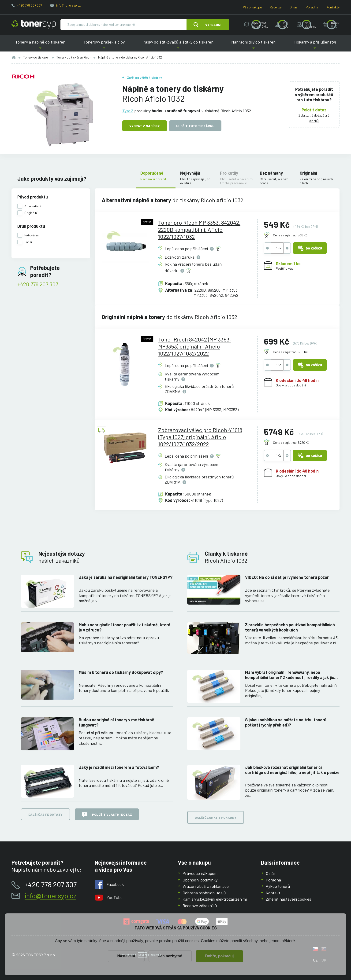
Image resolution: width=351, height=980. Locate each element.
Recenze (276, 7)
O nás (294, 7)
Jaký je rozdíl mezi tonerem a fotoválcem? (119, 767)
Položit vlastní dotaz (107, 815)
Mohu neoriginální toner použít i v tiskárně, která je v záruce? (125, 627)
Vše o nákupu (252, 7)
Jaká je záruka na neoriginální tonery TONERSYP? (126, 577)
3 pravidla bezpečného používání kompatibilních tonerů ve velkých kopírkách (290, 627)
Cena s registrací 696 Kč (290, 352)
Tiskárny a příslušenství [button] (315, 46)
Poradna (312, 7)
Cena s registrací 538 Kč (290, 235)
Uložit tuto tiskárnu (195, 126)
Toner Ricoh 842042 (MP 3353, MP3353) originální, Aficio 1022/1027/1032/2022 (194, 346)
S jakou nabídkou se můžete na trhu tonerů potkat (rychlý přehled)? (286, 722)
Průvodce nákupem (200, 873)
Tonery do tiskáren (36, 57)
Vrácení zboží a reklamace (206, 886)
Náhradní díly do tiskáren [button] (254, 46)
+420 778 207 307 (29, 5)
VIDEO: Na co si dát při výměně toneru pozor (287, 577)
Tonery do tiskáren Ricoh (74, 57)
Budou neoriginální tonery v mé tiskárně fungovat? (116, 722)
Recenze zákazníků (200, 905)
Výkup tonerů (278, 886)
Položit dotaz (314, 110)
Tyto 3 (128, 110)
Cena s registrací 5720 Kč (291, 442)
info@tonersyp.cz (68, 5)
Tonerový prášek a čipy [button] (104, 46)
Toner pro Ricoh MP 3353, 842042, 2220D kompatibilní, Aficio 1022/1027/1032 (199, 229)
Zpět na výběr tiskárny (144, 77)
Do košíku (310, 248)
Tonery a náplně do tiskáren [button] (40, 46)
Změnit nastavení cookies (288, 899)
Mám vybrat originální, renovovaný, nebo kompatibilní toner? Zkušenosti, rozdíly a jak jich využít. (291, 675)
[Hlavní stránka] (34, 25)
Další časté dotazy (45, 814)
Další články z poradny (216, 817)
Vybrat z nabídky (145, 126)
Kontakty (333, 7)
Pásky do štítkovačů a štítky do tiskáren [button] (178, 46)
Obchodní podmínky (200, 880)
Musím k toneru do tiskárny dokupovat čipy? (121, 672)
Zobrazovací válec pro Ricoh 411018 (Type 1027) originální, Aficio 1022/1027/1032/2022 (200, 437)
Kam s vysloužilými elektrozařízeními (215, 899)
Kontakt (273, 892)
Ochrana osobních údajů (204, 892)
